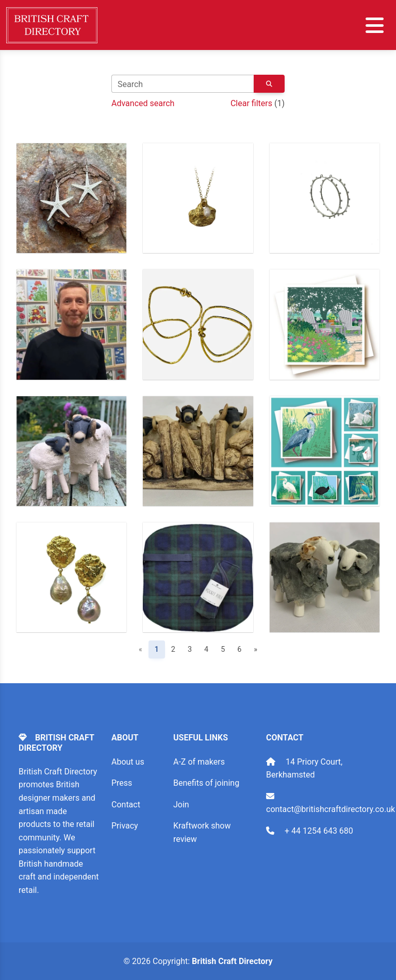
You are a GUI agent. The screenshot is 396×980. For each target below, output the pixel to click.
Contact (126, 805)
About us (128, 762)
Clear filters (251, 103)
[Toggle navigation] (375, 25)
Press (122, 783)
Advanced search (143, 103)
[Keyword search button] (269, 84)
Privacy (125, 826)
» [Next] (255, 649)
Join (181, 805)
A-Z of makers (199, 762)
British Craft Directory (232, 961)
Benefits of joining (206, 783)
